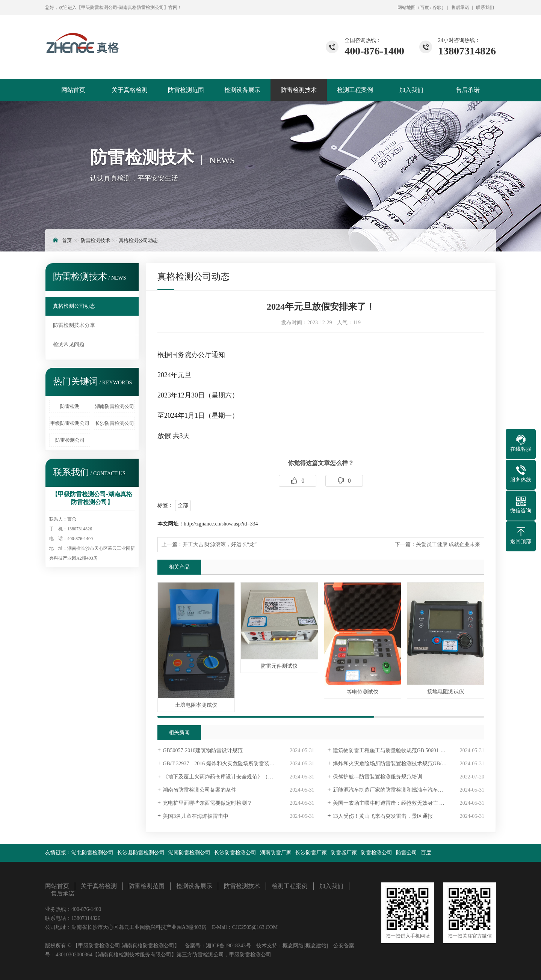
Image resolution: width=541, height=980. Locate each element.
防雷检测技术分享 (74, 325)
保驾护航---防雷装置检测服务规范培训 (378, 777)
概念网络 (293, 946)
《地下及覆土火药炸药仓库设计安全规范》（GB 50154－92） (234, 777)
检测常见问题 (69, 344)
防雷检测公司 (70, 440)
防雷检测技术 (299, 90)
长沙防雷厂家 (311, 853)
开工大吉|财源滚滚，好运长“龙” (220, 544)
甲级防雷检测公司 (70, 423)
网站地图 (407, 8)
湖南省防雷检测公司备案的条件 (199, 790)
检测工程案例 (355, 90)
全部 (183, 505)
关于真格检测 (130, 90)
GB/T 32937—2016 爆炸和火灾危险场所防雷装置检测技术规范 (234, 764)
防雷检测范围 (186, 90)
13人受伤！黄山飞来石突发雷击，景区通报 (383, 816)
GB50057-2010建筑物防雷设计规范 (203, 750)
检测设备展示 (242, 90)
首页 (67, 240)
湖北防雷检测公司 (92, 853)
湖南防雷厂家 (276, 853)
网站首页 (73, 90)
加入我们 (411, 90)
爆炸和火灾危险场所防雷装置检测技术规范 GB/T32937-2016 (402, 764)
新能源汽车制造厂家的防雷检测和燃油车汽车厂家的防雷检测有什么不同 (409, 790)
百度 (425, 8)
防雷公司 (407, 853)
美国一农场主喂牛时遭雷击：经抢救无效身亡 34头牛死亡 (399, 803)
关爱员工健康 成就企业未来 (448, 544)
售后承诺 (460, 8)
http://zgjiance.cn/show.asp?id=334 (221, 524)
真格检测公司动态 (138, 240)
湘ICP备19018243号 (228, 946)
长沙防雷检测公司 (115, 423)
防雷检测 (70, 406)
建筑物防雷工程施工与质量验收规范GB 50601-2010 (392, 750)
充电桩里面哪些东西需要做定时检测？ (207, 803)
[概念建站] (316, 946)
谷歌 (437, 8)
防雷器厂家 (344, 853)
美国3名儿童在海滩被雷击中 (196, 816)
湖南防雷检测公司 (115, 406)
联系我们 (485, 8)
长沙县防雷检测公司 (141, 853)
